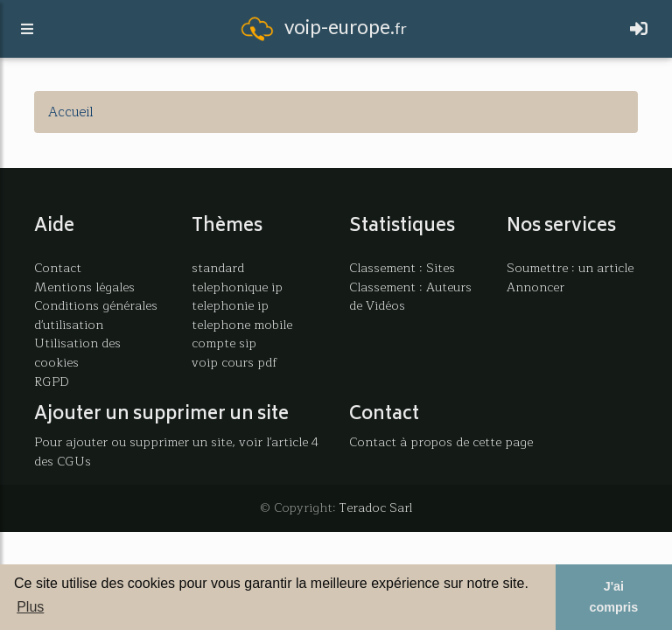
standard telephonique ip (237, 277)
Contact (58, 268)
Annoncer (535, 287)
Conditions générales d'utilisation (96, 315)
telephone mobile (242, 325)
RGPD (52, 381)
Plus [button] (30, 607)
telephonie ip (230, 305)
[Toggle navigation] (639, 33)
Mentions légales (84, 287)
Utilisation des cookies (77, 353)
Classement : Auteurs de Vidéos (410, 297)
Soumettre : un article (570, 268)
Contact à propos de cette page (441, 442)
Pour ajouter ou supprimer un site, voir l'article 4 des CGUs (176, 451)
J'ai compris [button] (613, 597)
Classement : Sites (402, 268)
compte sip (224, 343)
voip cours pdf (234, 362)
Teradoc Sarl (376, 507)
